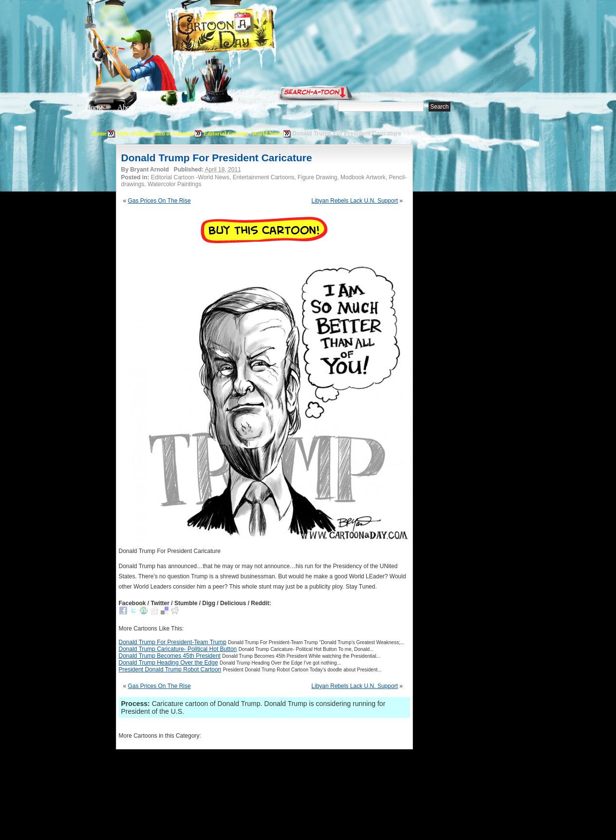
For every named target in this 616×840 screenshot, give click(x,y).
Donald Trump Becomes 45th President (170, 656)
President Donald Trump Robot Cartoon (170, 669)
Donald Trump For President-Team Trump (173, 642)
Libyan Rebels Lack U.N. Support (355, 201)
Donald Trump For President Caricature (217, 158)
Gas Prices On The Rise (159, 201)
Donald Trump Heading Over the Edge (168, 663)
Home (94, 107)
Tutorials (203, 107)
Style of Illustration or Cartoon (155, 134)
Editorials (163, 107)
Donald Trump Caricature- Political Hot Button (178, 649)
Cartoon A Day (247, 32)
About (126, 107)
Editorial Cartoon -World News (243, 134)
